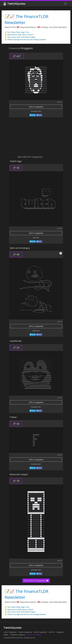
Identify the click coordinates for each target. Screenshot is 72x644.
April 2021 (36, 238)
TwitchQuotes (14, 4)
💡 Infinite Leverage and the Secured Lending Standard (25, 39)
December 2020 (36, 570)
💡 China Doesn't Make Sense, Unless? (19, 35)
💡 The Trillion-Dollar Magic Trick (17, 32)
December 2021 (36, 464)
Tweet (33, 115)
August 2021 (36, 331)
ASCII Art (52, 632)
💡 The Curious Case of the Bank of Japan (20, 37)
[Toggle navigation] (65, 4)
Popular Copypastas (25, 632)
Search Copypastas (40, 632)
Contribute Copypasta (18, 635)
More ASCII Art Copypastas (36, 581)
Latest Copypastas (10, 632)
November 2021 (36, 407)
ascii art (60, 102)
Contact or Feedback (34, 635)
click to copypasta (36, 107)
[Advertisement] (36, 138)
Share (39, 115)
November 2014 (36, 111)
